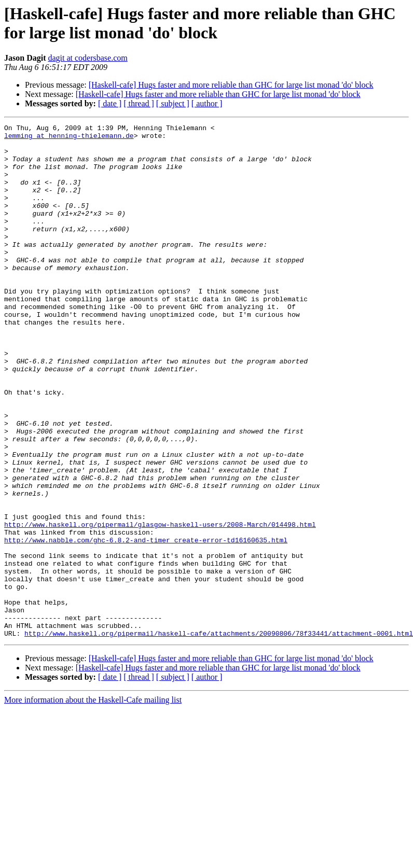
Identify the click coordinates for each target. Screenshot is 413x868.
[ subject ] (173, 103)
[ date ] (110, 103)
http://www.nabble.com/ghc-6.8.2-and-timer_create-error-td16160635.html (146, 624)
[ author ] (207, 103)
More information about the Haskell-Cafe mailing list (93, 802)
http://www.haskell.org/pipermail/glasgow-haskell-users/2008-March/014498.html (160, 605)
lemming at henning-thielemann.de (69, 138)
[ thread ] (139, 103)
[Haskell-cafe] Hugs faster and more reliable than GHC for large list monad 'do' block (231, 85)
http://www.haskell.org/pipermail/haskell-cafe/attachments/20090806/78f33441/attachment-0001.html (219, 736)
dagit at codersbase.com (87, 58)
